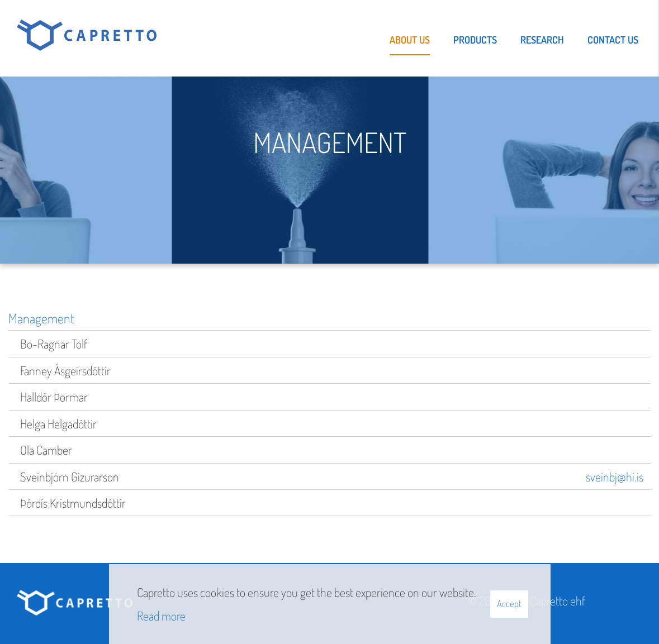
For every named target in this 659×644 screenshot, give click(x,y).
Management (41, 318)
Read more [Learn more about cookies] (161, 616)
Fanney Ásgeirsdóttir (65, 370)
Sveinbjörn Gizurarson (70, 476)
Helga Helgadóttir (58, 423)
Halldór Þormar (54, 397)
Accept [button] (509, 604)
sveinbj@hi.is (615, 476)
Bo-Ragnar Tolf (54, 344)
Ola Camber (46, 450)
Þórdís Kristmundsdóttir (73, 503)
